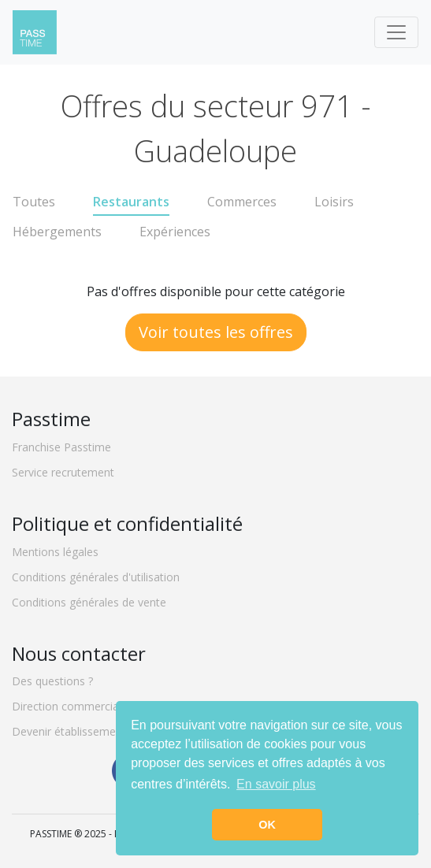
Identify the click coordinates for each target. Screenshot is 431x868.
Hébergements (57, 232)
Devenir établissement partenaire (97, 731)
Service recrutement (63, 472)
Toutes (34, 202)
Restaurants (131, 202)
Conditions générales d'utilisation (96, 577)
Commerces (242, 202)
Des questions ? (52, 681)
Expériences (175, 232)
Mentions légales (55, 552)
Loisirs (334, 202)
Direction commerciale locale (86, 706)
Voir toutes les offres (216, 332)
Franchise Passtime (61, 447)
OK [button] (267, 825)
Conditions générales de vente (89, 602)
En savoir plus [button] (276, 784)
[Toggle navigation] (396, 32)
